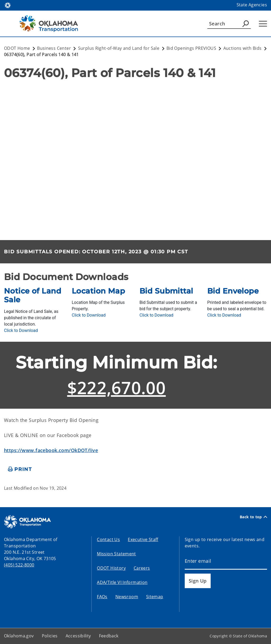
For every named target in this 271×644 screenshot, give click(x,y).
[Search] (229, 24)
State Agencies (252, 5)
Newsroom (127, 597)
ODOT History (111, 568)
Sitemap (155, 597)
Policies (50, 636)
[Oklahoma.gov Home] (8, 5)
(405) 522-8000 (19, 565)
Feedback (109, 636)
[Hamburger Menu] (263, 24)
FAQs (102, 597)
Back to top (253, 517)
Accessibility (78, 636)
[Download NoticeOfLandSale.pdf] (21, 330)
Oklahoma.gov (19, 636)
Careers (142, 568)
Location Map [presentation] (98, 291)
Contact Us (108, 539)
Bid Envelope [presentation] (233, 291)
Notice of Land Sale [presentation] (33, 295)
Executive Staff (143, 539)
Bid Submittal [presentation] (166, 291)
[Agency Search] (246, 24)
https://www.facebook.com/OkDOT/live (51, 450)
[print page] (20, 469)
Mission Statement (116, 554)
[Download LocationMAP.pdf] (89, 315)
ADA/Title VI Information (122, 582)
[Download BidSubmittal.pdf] (156, 315)
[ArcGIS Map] (135, 158)
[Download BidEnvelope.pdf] (224, 315)
